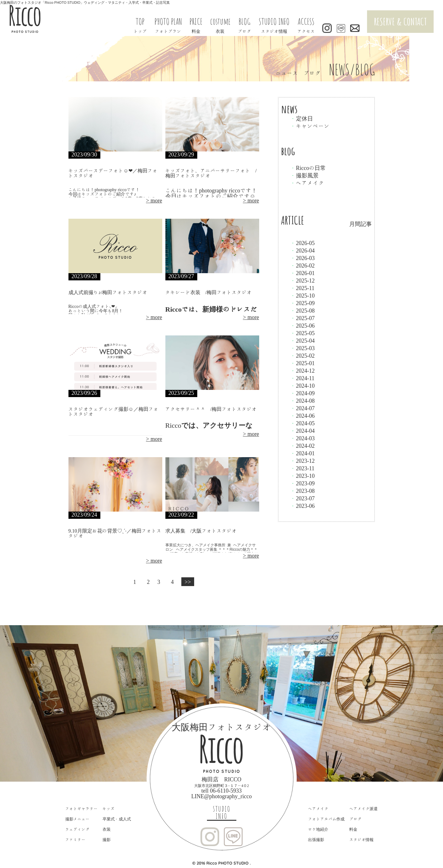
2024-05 (303, 423)
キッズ (109, 809)
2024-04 (303, 431)
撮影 (107, 840)
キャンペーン (310, 126)
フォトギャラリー (82, 809)
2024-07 (303, 408)
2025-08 (303, 310)
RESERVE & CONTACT (400, 21)
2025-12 (303, 280)
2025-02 (303, 355)
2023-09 (303, 483)
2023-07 (303, 498)
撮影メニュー (78, 819)
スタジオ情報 (361, 840)
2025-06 (303, 325)
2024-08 (303, 401)
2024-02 (303, 446)
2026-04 (303, 250)
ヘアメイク (307, 183)
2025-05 (303, 333)
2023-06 (303, 506)
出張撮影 (316, 840)
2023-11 (302, 468)
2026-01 (303, 273)
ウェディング (78, 829)
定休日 (302, 118)
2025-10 (303, 295)
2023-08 (303, 491)
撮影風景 (305, 175)
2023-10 (303, 476)
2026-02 (303, 265)
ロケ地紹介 (318, 829)
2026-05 (303, 243)
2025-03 (303, 348)
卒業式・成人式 (117, 819)
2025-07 (303, 318)
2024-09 (303, 393)
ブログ (355, 819)
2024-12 (303, 370)
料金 (353, 829)
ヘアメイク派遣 (363, 809)
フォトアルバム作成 (326, 819)
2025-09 (303, 303)
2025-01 (303, 363)
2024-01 (303, 453)
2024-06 (303, 416)
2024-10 (303, 385)
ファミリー (76, 840)
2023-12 (303, 461)
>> (188, 582)
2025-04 (303, 340)
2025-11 (302, 288)
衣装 (107, 829)
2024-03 (303, 438)
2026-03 (303, 258)
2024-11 (302, 378)
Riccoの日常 (308, 168)
